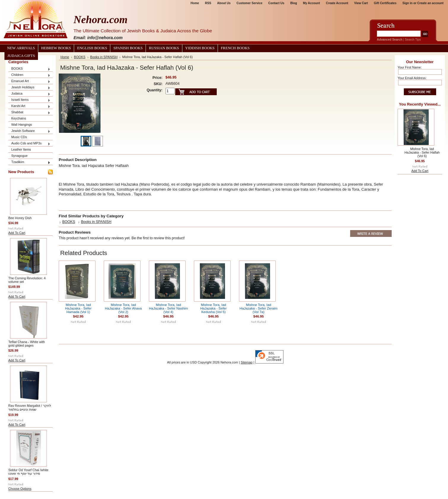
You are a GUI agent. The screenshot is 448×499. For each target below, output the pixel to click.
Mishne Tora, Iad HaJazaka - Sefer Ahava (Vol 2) (123, 308)
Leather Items (21, 149)
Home (195, 3)
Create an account (430, 3)
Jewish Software (29, 131)
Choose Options (20, 489)
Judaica (29, 94)
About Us (224, 3)
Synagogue (19, 156)
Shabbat (29, 113)
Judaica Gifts (21, 56)
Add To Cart (17, 233)
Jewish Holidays (29, 88)
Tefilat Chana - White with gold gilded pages (27, 344)
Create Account (337, 3)
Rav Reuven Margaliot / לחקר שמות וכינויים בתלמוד (30, 408)
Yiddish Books (200, 48)
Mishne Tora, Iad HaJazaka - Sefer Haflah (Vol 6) (422, 152)
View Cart (361, 3)
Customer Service (249, 3)
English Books (92, 48)
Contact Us (276, 3)
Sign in (407, 3)
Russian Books (164, 48)
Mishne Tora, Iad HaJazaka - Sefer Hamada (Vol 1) (78, 308)
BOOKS (29, 69)
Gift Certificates (385, 3)
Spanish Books (128, 48)
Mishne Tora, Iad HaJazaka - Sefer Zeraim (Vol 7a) (259, 308)
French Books (235, 48)
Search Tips (413, 40)
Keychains (19, 118)
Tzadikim (29, 162)
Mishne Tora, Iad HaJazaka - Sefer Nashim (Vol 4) (168, 308)
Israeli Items (29, 100)
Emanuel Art (29, 81)
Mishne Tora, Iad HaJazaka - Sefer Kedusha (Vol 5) (213, 308)
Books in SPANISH (104, 57)
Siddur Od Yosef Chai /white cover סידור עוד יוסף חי (28, 472)
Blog (294, 3)
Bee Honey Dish (20, 218)
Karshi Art (29, 106)
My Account (312, 3)
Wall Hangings (22, 125)
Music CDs (19, 137)
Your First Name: (410, 67)
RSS (208, 3)
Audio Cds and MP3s (29, 144)
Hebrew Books (56, 48)
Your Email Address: (412, 78)
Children (29, 75)
